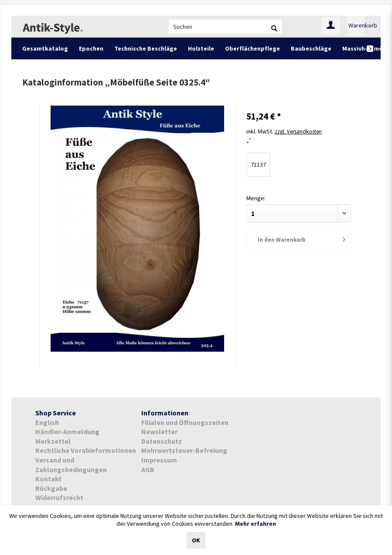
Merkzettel (53, 441)
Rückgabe (51, 488)
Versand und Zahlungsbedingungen (71, 465)
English (47, 422)
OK (196, 540)
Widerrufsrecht (59, 497)
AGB (148, 469)
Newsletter (159, 432)
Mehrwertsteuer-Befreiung (184, 450)
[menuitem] (225, 27)
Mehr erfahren (256, 524)
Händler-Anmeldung (67, 432)
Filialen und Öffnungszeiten (185, 422)
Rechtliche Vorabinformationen (86, 450)
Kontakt (48, 479)
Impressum (159, 460)
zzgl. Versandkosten (301, 131)
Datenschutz (162, 441)
